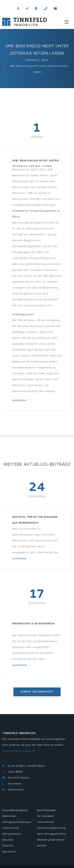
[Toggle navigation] (67, 22)
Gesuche (8, 846)
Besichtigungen (47, 810)
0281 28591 (15, 772)
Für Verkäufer (46, 816)
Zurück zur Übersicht (37, 692)
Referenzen (9, 816)
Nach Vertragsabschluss (52, 834)
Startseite (32, 60)
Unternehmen (46, 822)
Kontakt (42, 846)
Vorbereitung (11, 828)
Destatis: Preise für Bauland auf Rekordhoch (35, 520)
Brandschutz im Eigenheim (33, 624)
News (45, 60)
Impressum (15, 784)
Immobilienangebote (15, 810)
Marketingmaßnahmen (51, 840)
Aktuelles (8, 840)
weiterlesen (20, 400)
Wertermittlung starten (17, 751)
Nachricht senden (19, 778)
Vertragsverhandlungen (17, 822)
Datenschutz (16, 790)
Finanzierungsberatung (51, 828)
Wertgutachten (12, 834)
